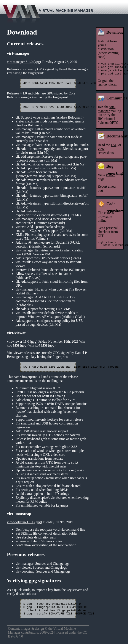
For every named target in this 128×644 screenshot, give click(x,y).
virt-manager (107, 111)
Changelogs (61, 566)
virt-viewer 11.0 (18, 343)
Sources (41, 566)
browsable (105, 219)
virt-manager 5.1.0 (20, 62)
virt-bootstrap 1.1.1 (20, 524)
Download (115, 32)
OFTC (114, 125)
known (111, 178)
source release (107, 87)
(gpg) (37, 62)
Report (102, 189)
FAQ (114, 148)
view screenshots (106, 153)
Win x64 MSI (38, 347)
